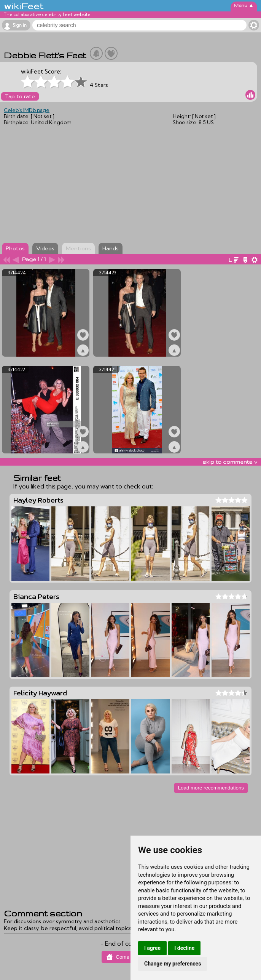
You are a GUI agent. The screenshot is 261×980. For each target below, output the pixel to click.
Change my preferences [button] (173, 964)
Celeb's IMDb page (27, 110)
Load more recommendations (211, 788)
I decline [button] (184, 948)
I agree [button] (152, 948)
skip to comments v (230, 462)
